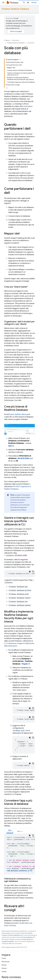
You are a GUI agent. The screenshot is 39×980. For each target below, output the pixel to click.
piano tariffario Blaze (18, 414)
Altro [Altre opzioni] (19, 831)
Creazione (31, 43)
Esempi (4, 965)
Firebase (7, 40)
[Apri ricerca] (24, 2)
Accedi (34, 2)
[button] (10, 831)
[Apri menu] (3, 2)
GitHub (4, 972)
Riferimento (6, 962)
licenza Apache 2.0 (29, 937)
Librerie (4, 968)
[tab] (10, 831)
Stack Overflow (10, 926)
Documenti (16, 40)
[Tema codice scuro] (30, 572)
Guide (4, 958)
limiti (26, 106)
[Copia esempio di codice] (33, 572)
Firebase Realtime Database (15, 9)
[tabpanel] (19, 854)
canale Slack (24, 923)
